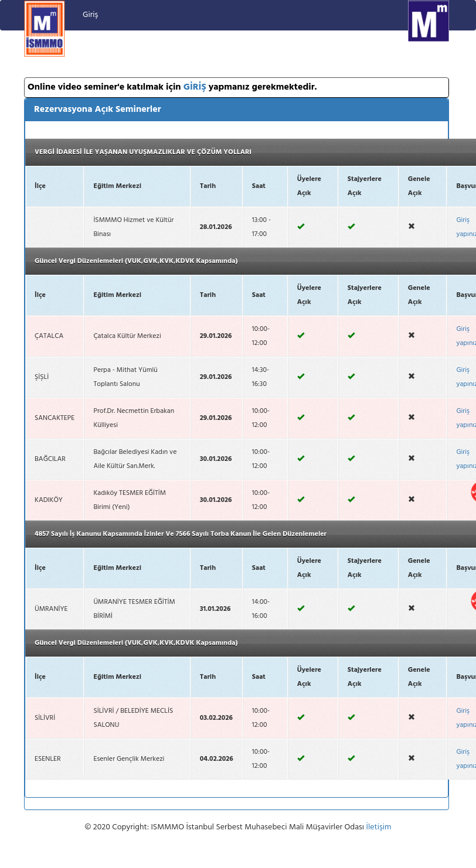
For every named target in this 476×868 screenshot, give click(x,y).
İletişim (379, 827)
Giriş (90, 15)
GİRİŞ (195, 87)
